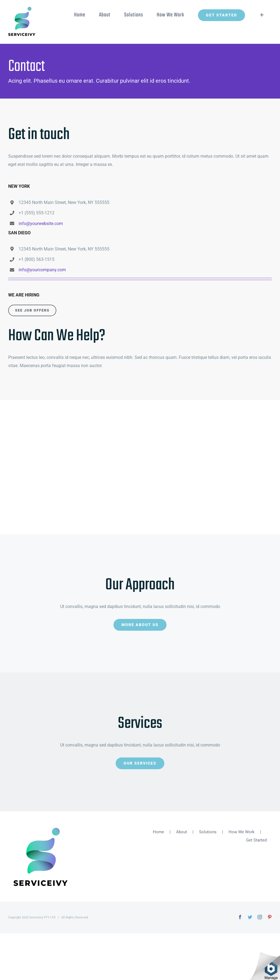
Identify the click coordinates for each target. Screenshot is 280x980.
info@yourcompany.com (42, 270)
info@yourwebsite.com (41, 224)
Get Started (256, 840)
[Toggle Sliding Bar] (262, 15)
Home (158, 832)
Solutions (208, 832)
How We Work (242, 832)
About (182, 832)
